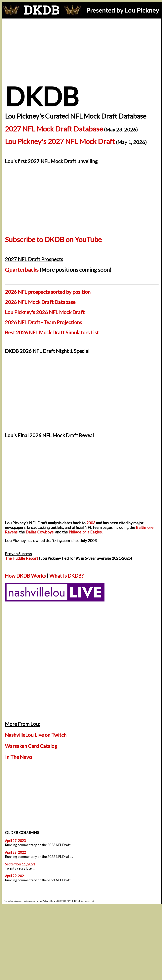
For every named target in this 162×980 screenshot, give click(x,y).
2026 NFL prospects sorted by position (48, 292)
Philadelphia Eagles (85, 532)
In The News (19, 757)
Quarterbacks (22, 270)
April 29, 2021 (15, 876)
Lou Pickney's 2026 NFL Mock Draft (45, 312)
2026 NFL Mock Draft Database (40, 302)
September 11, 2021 (20, 864)
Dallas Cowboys (40, 532)
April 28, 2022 (15, 852)
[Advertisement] (82, 48)
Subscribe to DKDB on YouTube (53, 239)
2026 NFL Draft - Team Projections (43, 322)
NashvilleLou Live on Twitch (36, 735)
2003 (91, 523)
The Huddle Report (22, 558)
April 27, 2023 (15, 841)
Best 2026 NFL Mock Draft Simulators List (52, 332)
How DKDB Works (25, 576)
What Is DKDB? (66, 576)
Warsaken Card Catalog (31, 746)
